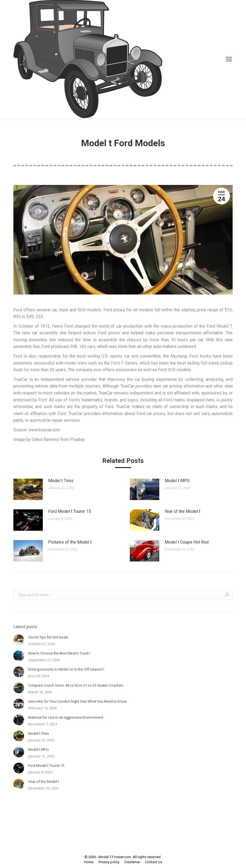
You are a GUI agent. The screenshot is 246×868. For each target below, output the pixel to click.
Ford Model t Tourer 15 (70, 511)
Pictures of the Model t (70, 542)
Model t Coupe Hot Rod (187, 542)
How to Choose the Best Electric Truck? (59, 653)
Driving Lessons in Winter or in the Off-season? (66, 669)
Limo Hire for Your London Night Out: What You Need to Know (77, 701)
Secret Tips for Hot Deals (48, 637)
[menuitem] (89, 862)
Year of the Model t (182, 511)
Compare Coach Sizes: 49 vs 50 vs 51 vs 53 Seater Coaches (76, 685)
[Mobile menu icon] (229, 59)
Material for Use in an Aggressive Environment (66, 717)
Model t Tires (61, 481)
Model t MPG (177, 481)
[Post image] (28, 489)
